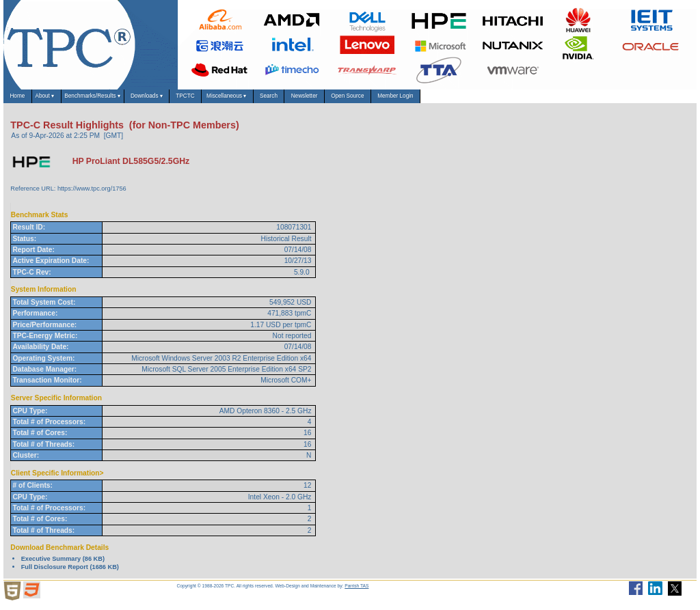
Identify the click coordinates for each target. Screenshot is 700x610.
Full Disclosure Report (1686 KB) (70, 574)
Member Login (587, 99)
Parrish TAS (356, 592)
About (67, 99)
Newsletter (451, 99)
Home (24, 99)
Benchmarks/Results (136, 99)
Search (398, 99)
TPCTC (274, 99)
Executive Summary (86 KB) (63, 565)
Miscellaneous (336, 99)
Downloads (217, 99)
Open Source (515, 99)
